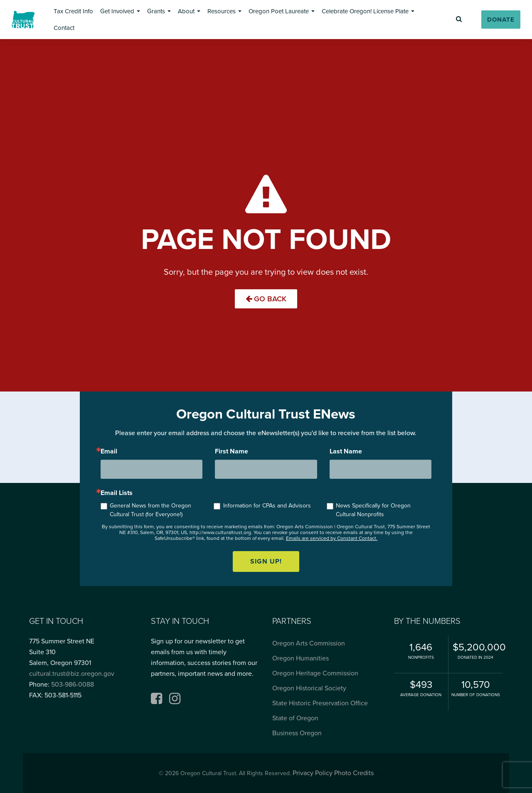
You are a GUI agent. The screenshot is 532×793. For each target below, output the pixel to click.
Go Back (266, 299)
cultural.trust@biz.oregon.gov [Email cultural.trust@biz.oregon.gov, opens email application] (72, 674)
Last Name (346, 451)
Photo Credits (354, 773)
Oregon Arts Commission (309, 643)
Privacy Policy (313, 773)
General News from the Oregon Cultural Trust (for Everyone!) (150, 510)
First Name (232, 451)
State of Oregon (295, 718)
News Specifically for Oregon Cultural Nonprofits (373, 510)
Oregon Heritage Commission (315, 673)
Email (109, 451)
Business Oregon (297, 733)
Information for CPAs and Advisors (267, 506)
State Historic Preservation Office (320, 703)
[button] (73, 11)
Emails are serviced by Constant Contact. (332, 538)
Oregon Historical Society (309, 688)
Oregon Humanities (300, 658)
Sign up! (266, 562)
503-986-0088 (73, 685)
